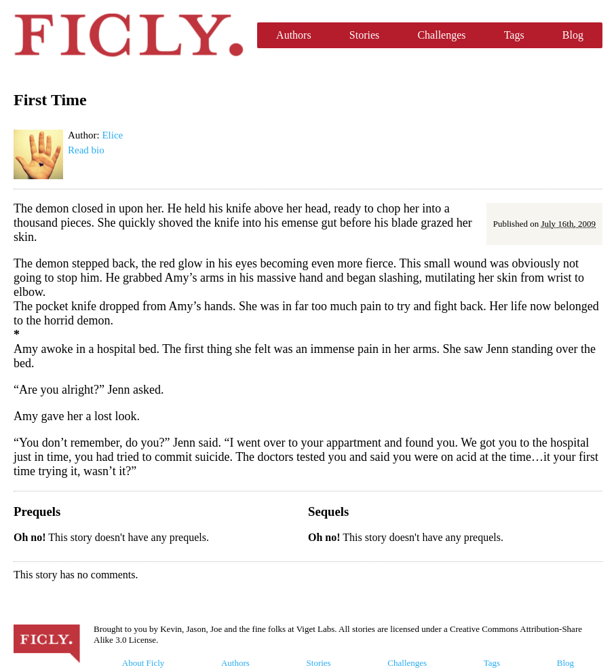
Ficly (129, 35)
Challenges (441, 35)
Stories (364, 35)
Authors (294, 35)
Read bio (86, 150)
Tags (514, 35)
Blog (573, 35)
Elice (112, 135)
